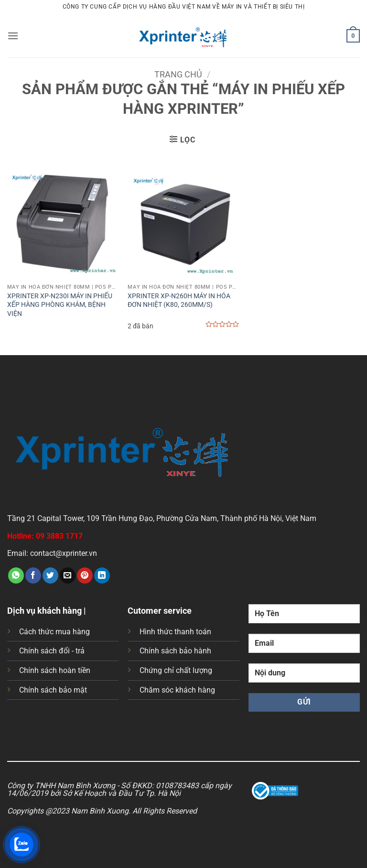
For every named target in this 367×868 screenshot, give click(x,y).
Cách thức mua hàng (54, 632)
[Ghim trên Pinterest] (85, 575)
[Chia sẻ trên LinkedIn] (102, 575)
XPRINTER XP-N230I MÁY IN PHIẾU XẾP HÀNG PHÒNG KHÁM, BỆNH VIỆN (60, 305)
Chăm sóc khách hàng (177, 690)
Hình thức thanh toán (175, 632)
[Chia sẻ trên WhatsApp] (16, 575)
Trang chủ (178, 74)
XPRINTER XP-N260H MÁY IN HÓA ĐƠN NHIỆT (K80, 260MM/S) (179, 301)
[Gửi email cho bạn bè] (68, 575)
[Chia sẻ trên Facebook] (33, 575)
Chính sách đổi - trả (52, 651)
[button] (13, 36)
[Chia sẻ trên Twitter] (50, 575)
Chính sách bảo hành (175, 651)
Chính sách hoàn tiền (55, 670)
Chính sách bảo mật (53, 690)
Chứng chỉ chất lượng (176, 670)
